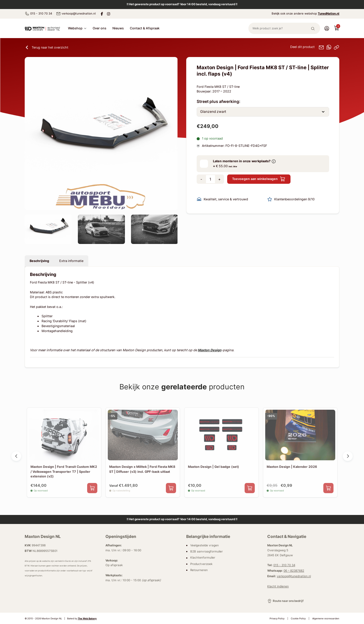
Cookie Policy (298, 618)
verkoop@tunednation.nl (76, 14)
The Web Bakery (87, 618)
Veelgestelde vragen (205, 545)
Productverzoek (201, 564)
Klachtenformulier (203, 558)
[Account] (327, 28)
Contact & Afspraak (145, 28)
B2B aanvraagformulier (207, 551)
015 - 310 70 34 (38, 14)
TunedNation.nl (329, 14)
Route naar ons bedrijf (285, 601)
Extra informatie (71, 261)
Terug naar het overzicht (46, 47)
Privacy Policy (277, 618)
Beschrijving (39, 261)
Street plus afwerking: (218, 101)
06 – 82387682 (294, 571)
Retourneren (199, 570)
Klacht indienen (278, 586)
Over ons (99, 28)
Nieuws (118, 28)
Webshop (77, 28)
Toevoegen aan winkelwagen (259, 179)
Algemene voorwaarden (326, 618)
